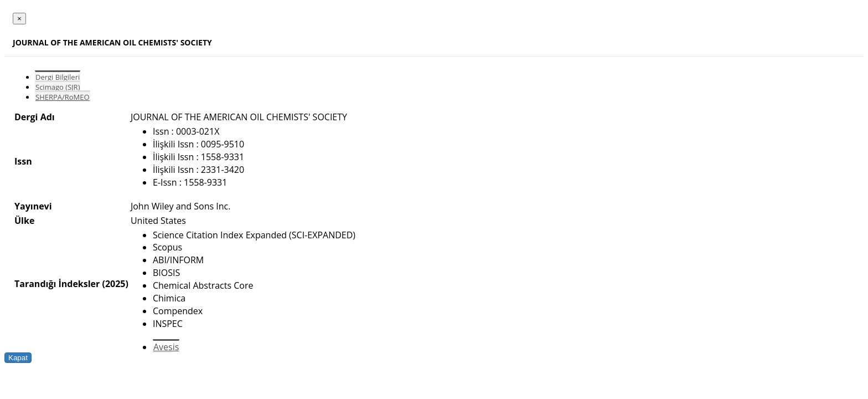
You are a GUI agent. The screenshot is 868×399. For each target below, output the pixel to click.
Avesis (166, 347)
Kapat (18, 358)
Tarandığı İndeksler (57, 284)
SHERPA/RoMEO (63, 97)
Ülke (24, 221)
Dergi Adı (35, 117)
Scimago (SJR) (58, 87)
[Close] (19, 19)
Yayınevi (33, 206)
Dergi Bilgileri (58, 77)
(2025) (115, 284)
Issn (23, 161)
